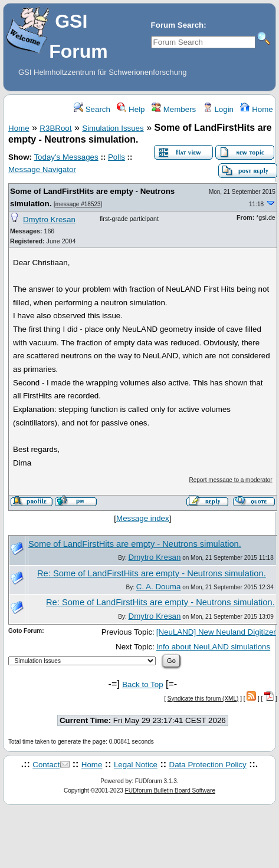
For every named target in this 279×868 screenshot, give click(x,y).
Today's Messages (66, 157)
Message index (143, 518)
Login (218, 109)
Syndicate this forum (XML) (203, 699)
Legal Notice (136, 765)
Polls (116, 157)
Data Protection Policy (208, 765)
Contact (46, 765)
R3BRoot (55, 128)
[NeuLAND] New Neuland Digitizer (216, 632)
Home (256, 109)
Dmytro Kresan (49, 220)
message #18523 (78, 204)
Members (174, 109)
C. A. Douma (159, 587)
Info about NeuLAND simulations (213, 647)
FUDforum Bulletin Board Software (170, 791)
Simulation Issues (113, 128)
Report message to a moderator (231, 480)
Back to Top (142, 684)
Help (131, 109)
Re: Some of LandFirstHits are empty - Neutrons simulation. (152, 573)
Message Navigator (42, 169)
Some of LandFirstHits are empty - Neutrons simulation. (135, 544)
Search (92, 109)
